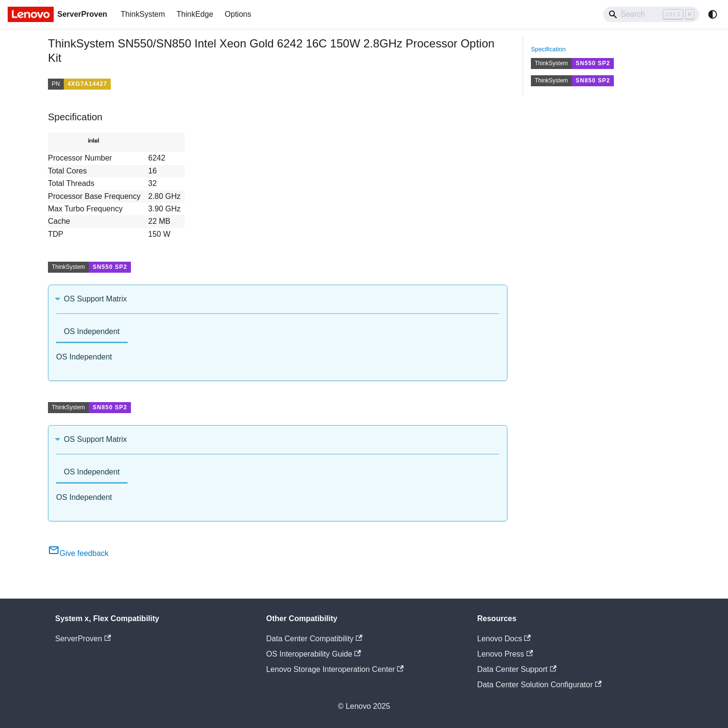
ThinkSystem (143, 14)
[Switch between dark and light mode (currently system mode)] (713, 14)
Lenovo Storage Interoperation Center (335, 669)
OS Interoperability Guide (314, 654)
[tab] (92, 332)
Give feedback (78, 553)
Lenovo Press (505, 654)
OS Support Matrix (95, 299)
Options (238, 14)
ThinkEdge (195, 14)
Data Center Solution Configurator (539, 685)
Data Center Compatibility (314, 639)
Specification (548, 49)
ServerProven (83, 639)
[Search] (651, 14)
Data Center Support (517, 669)
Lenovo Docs (504, 639)
